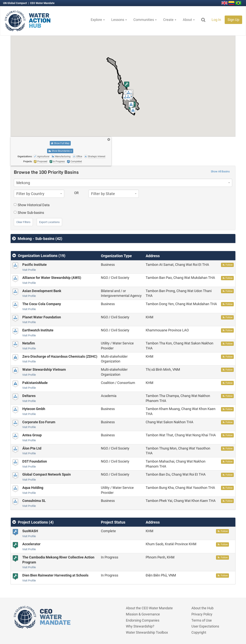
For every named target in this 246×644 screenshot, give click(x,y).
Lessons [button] (119, 20)
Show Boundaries (60, 151)
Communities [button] (145, 20)
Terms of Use (202, 620)
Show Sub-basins (29, 213)
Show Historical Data (32, 205)
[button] (129, 93)
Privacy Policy (202, 614)
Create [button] (170, 20)
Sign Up (233, 20)
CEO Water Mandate (42, 3)
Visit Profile (29, 270)
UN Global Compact (15, 3)
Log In (216, 20)
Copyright (199, 632)
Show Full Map (60, 143)
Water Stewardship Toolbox (147, 632)
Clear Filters (23, 222)
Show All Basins (220, 171)
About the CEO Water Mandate (149, 608)
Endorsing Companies (143, 620)
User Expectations (205, 626)
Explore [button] (98, 20)
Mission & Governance (143, 614)
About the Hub (202, 608)
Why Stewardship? (140, 626)
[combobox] (123, 183)
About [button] (189, 20)
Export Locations (49, 222)
